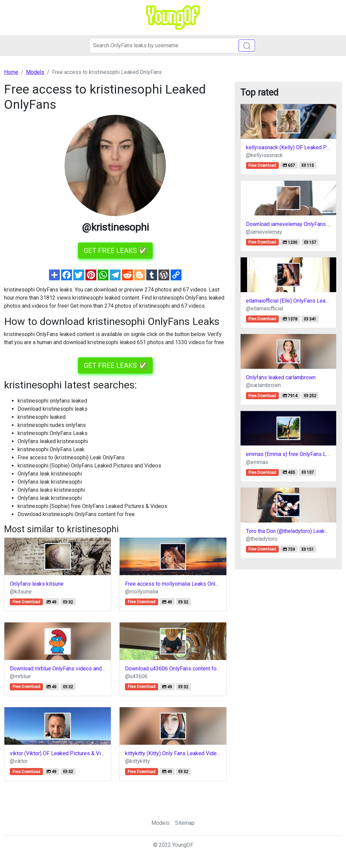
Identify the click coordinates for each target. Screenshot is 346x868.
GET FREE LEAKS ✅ (115, 251)
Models (160, 823)
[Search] (173, 46)
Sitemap (185, 823)
